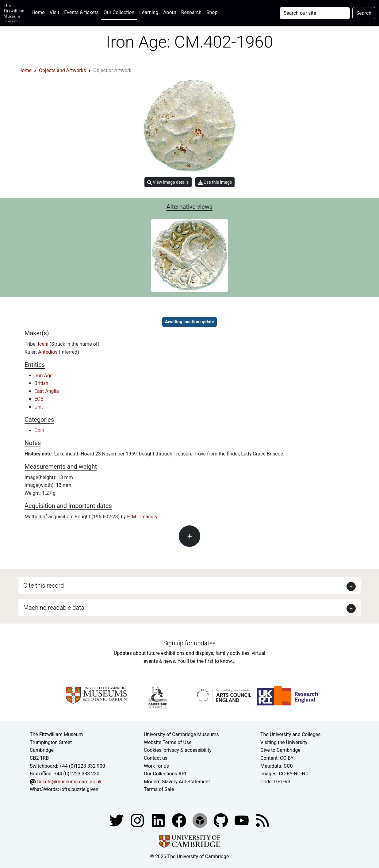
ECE (39, 399)
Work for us (156, 766)
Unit (39, 407)
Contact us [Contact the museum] (156, 758)
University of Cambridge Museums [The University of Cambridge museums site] (181, 734)
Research (191, 12)
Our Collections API (165, 774)
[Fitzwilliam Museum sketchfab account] (201, 820)
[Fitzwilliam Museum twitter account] (117, 820)
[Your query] (315, 13)
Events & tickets (81, 12)
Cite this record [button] (44, 586)
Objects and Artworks (62, 70)
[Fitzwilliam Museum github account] (221, 820)
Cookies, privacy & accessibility (178, 750)
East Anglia (47, 391)
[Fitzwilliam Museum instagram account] (138, 820)
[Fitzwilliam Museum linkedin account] (180, 820)
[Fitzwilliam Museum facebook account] (159, 820)
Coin (39, 430)
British (41, 383)
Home (39, 12)
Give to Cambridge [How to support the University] (280, 750)
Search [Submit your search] (364, 13)
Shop (212, 12)
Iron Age (43, 376)
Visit (54, 12)
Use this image (215, 182)
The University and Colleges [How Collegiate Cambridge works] (290, 734)
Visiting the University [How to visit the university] (284, 742)
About (170, 12)
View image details (168, 182)
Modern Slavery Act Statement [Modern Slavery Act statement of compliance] (177, 782)
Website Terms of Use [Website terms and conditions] (168, 742)
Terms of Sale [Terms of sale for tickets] (159, 789)
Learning (149, 12)
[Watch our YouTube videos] (242, 820)
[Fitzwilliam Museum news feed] (262, 820)
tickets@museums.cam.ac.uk (69, 782)
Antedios (48, 352)
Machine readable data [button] (54, 608)
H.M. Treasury (142, 517)
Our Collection (119, 12)
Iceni (44, 344)
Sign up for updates (189, 643)
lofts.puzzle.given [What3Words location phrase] (79, 789)
